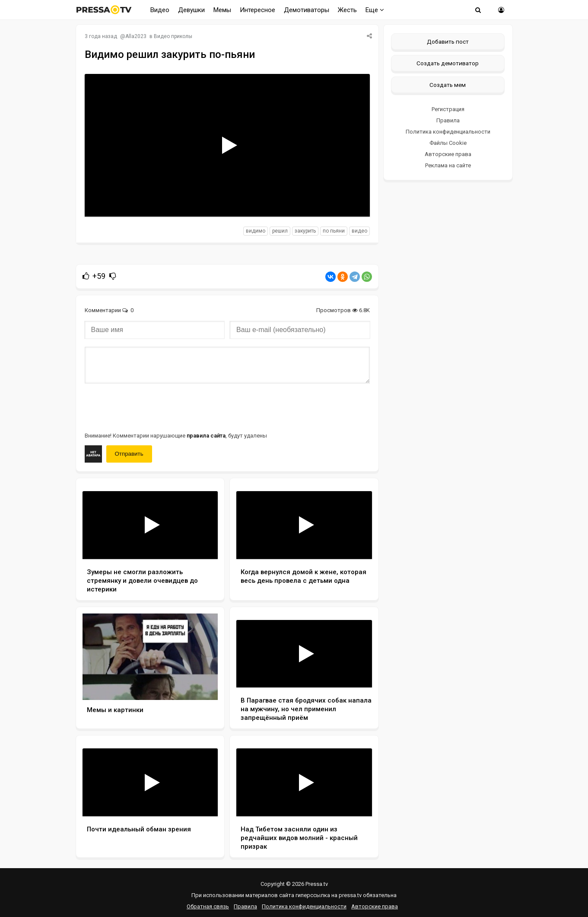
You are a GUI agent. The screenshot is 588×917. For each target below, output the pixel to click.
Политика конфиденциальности (448, 132)
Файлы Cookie (448, 143)
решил (280, 231)
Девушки (191, 10)
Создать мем (448, 85)
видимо (256, 231)
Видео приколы (173, 36)
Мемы (222, 10)
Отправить (129, 454)
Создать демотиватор (448, 63)
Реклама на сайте (448, 165)
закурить (305, 231)
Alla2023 (136, 36)
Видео (160, 10)
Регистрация (448, 109)
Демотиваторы (307, 10)
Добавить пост (448, 42)
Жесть (347, 10)
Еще (375, 10)
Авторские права (448, 154)
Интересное (257, 10)
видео (359, 231)
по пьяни (334, 231)
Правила (448, 120)
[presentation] (150, 407)
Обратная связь (208, 906)
